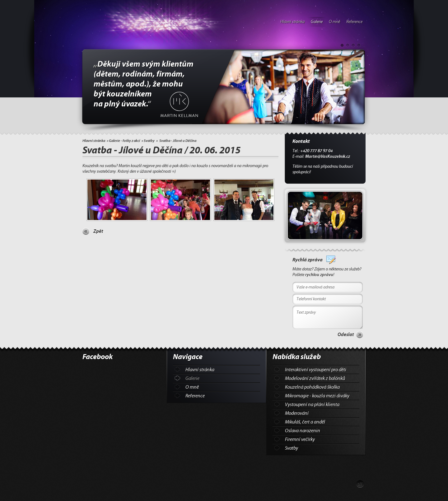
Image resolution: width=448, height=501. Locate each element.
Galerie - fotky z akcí (124, 141)
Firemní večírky (300, 439)
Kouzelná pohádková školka (312, 387)
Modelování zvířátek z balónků (315, 378)
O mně (334, 22)
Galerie (317, 22)
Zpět (98, 231)
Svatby (149, 141)
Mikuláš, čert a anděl (305, 422)
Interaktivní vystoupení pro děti (316, 370)
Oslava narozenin (303, 431)
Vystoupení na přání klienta (312, 405)
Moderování (297, 413)
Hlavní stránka (292, 22)
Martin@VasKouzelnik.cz (328, 157)
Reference (354, 22)
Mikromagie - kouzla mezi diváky (317, 396)
